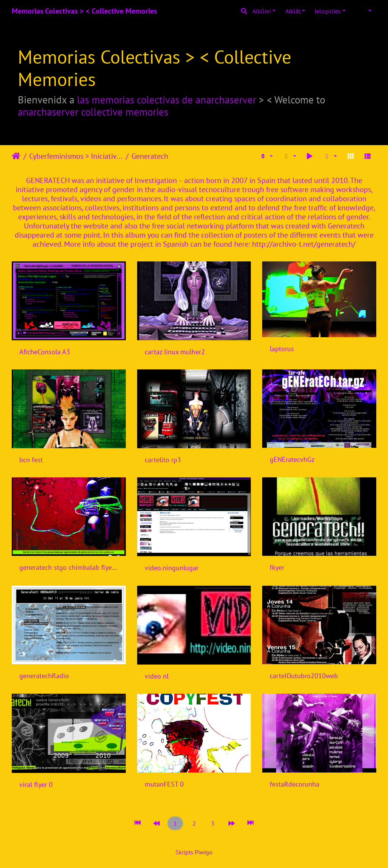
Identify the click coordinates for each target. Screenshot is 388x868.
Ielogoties (328, 11)
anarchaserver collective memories (93, 112)
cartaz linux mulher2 (175, 352)
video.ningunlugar (172, 568)
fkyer (277, 567)
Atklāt (293, 11)
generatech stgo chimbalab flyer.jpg (69, 567)
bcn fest (31, 460)
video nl (157, 676)
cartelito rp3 (163, 460)
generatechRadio (44, 676)
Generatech (150, 156)
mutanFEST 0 (164, 784)
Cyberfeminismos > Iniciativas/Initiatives (76, 156)
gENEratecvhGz (292, 459)
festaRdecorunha (295, 784)
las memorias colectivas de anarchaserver (167, 100)
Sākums (16, 156)
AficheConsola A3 (45, 352)
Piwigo (204, 852)
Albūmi (262, 11)
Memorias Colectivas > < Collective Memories (84, 11)
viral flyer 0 (36, 784)
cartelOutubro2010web (304, 676)
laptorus (282, 349)
